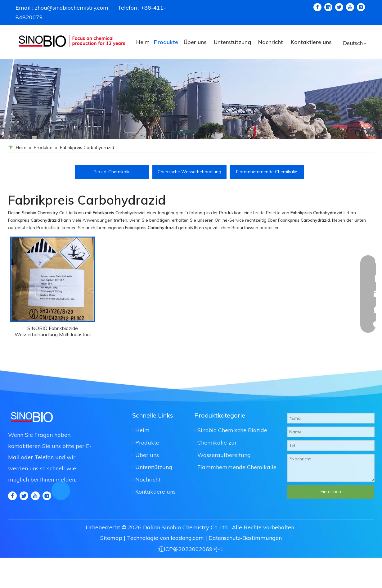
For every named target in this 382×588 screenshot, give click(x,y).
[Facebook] (317, 7)
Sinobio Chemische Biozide (232, 430)
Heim (142, 430)
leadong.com (187, 538)
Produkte (147, 443)
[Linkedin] (328, 7)
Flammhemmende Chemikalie (267, 172)
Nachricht (148, 479)
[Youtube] (350, 7)
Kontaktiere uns (155, 492)
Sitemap (111, 538)
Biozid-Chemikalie (112, 172)
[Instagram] (361, 7)
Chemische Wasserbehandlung (189, 172)
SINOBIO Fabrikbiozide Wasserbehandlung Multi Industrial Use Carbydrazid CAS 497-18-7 (53, 331)
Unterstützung (154, 467)
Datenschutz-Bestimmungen (245, 538)
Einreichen (331, 491)
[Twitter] (339, 7)
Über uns (147, 455)
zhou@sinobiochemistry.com (72, 8)
